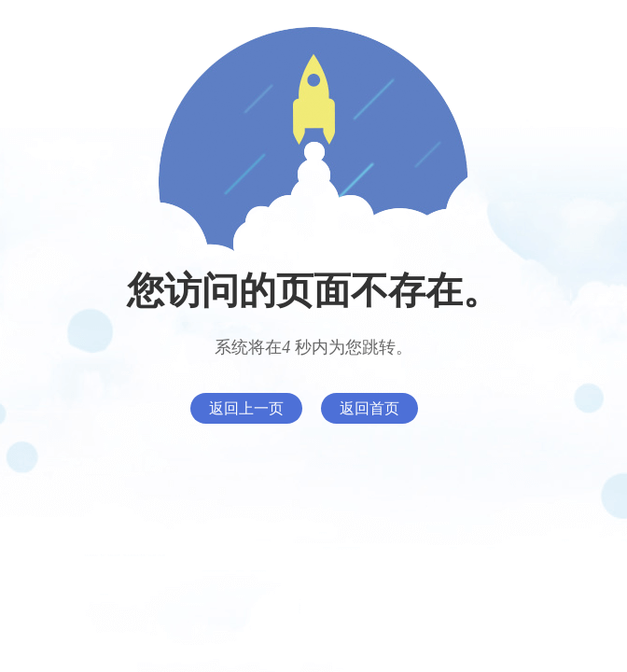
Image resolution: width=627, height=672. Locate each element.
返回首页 (369, 408)
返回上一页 (246, 408)
